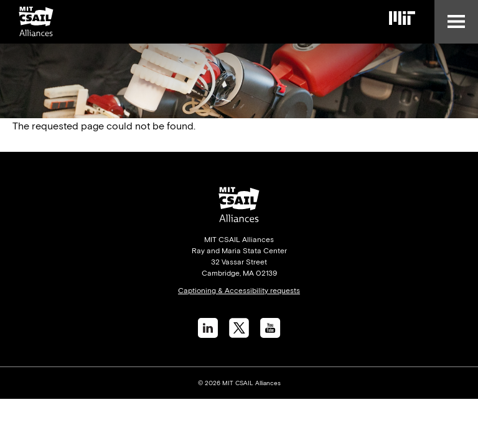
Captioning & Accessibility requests (239, 291)
